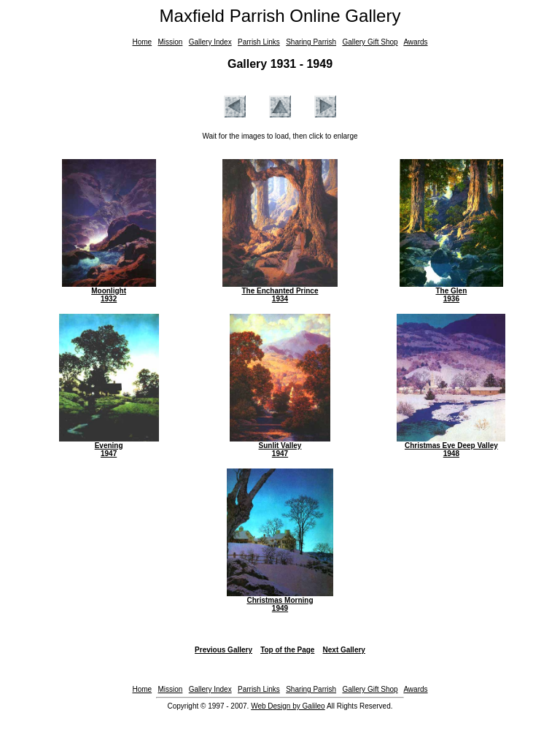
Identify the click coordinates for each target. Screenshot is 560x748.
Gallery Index (210, 42)
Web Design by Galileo (288, 706)
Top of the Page (287, 650)
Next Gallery (344, 650)
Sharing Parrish (311, 42)
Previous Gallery (223, 650)
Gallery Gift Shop (370, 42)
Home (142, 42)
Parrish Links (259, 42)
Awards (415, 42)
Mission (170, 42)
